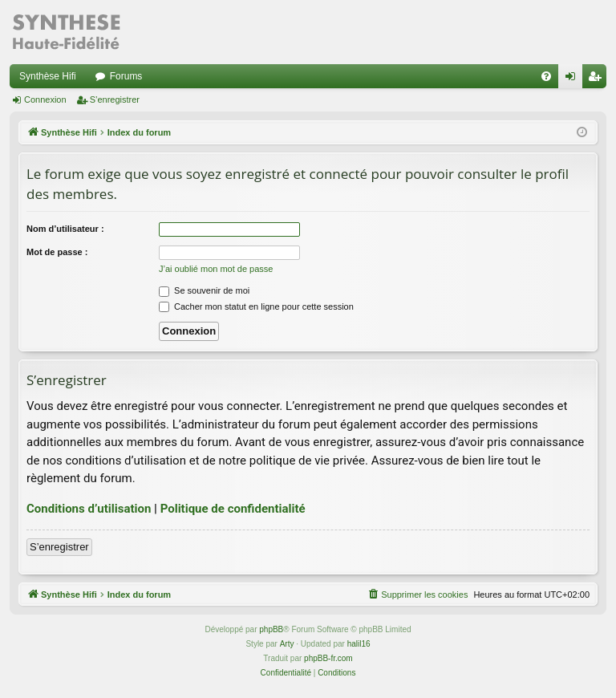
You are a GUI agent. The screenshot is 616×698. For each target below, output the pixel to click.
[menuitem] (546, 76)
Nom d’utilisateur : (65, 229)
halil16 (359, 644)
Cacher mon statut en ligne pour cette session (256, 306)
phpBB (271, 629)
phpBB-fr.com (328, 658)
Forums (126, 76)
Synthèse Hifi (48, 76)
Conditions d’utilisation (89, 509)
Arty (287, 644)
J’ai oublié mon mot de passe (216, 269)
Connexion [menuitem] (574, 79)
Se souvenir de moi (204, 290)
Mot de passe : (57, 252)
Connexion (45, 99)
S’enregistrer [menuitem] (598, 79)
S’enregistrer (115, 99)
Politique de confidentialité (233, 509)
